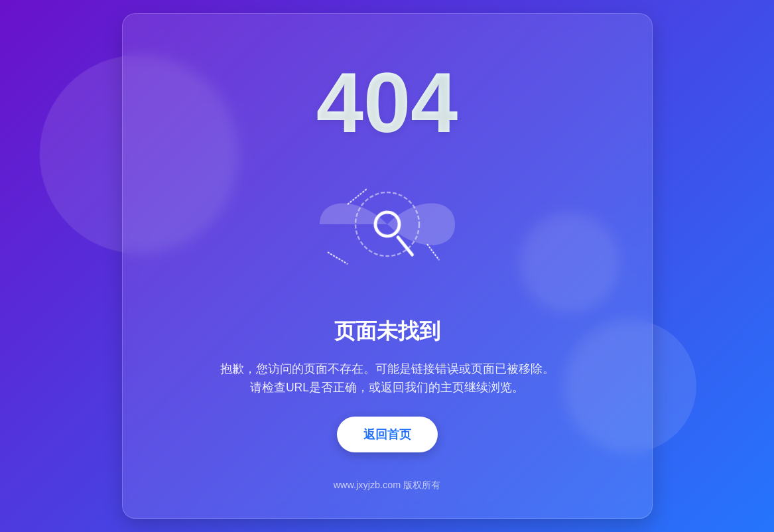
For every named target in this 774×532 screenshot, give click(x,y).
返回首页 (387, 434)
